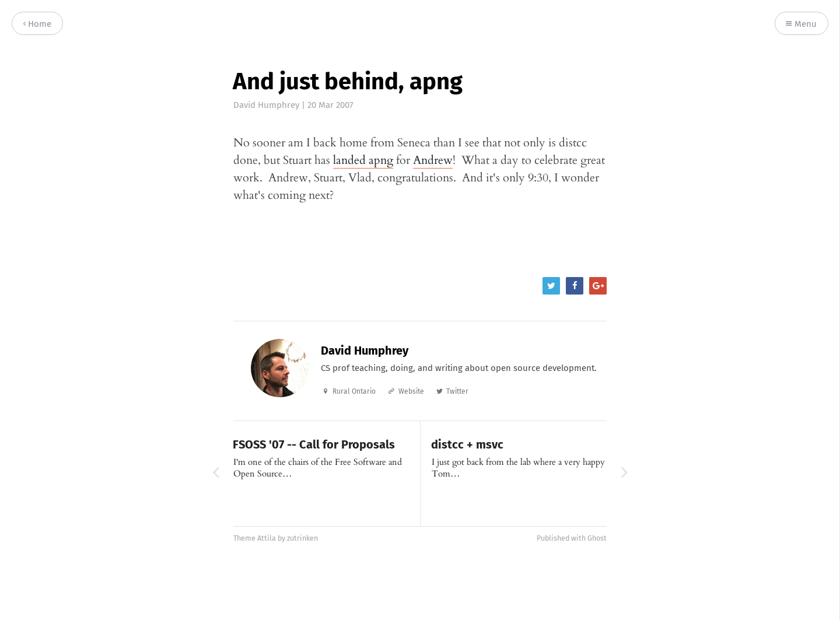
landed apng (363, 160)
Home (37, 24)
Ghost (597, 538)
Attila (267, 538)
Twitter (457, 391)
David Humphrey (266, 105)
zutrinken (302, 538)
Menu (801, 24)
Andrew (433, 160)
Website (411, 391)
